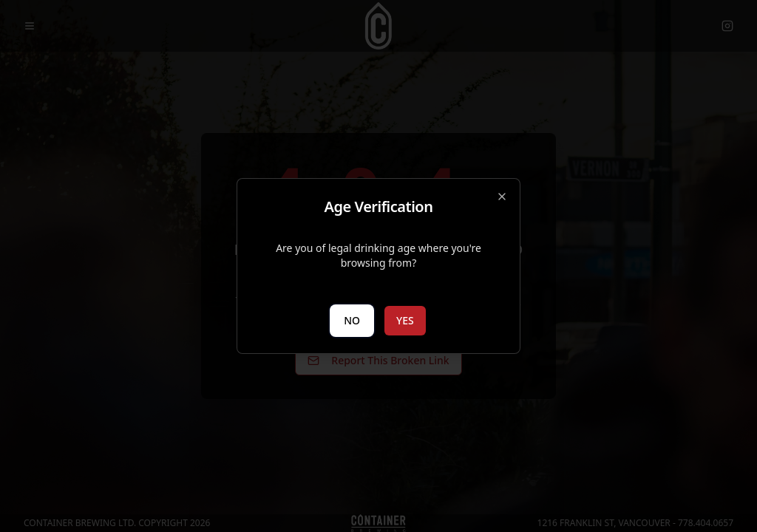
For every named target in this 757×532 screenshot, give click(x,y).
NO (352, 320)
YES (405, 320)
